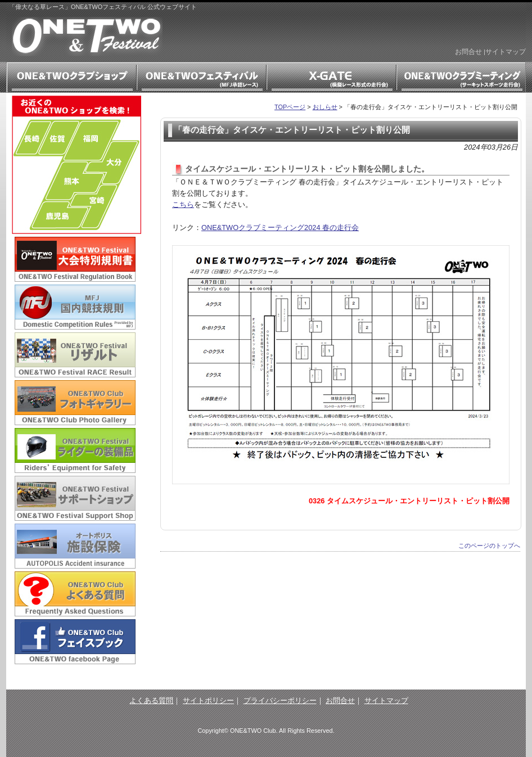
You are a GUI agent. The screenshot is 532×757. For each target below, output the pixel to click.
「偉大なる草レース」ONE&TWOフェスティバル (87, 37)
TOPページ (290, 107)
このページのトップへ (489, 546)
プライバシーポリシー (280, 700)
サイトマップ (506, 52)
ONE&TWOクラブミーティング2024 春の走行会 (280, 227)
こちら (183, 204)
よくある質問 (151, 700)
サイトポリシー (208, 700)
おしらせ (325, 107)
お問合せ (468, 52)
